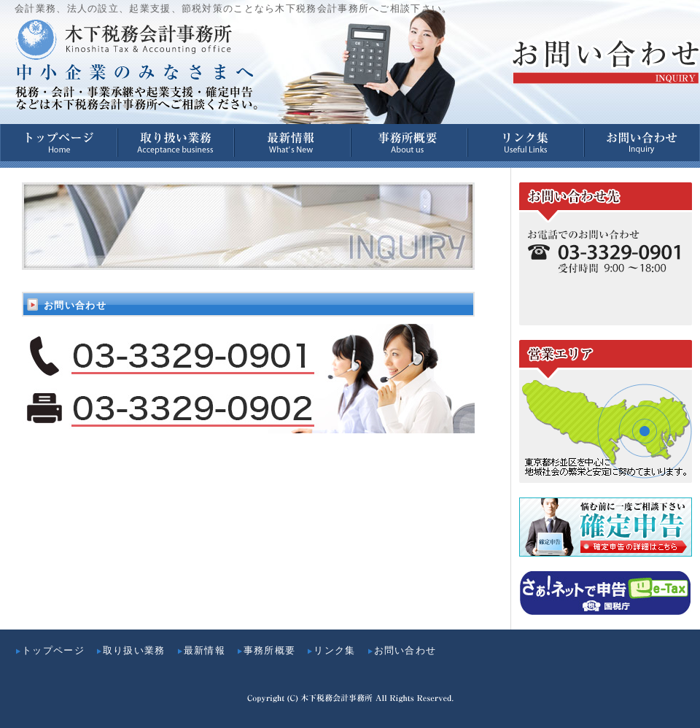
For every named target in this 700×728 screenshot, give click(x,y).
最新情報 (201, 650)
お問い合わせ (402, 650)
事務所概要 (266, 650)
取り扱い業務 (131, 650)
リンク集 (331, 650)
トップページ (50, 650)
